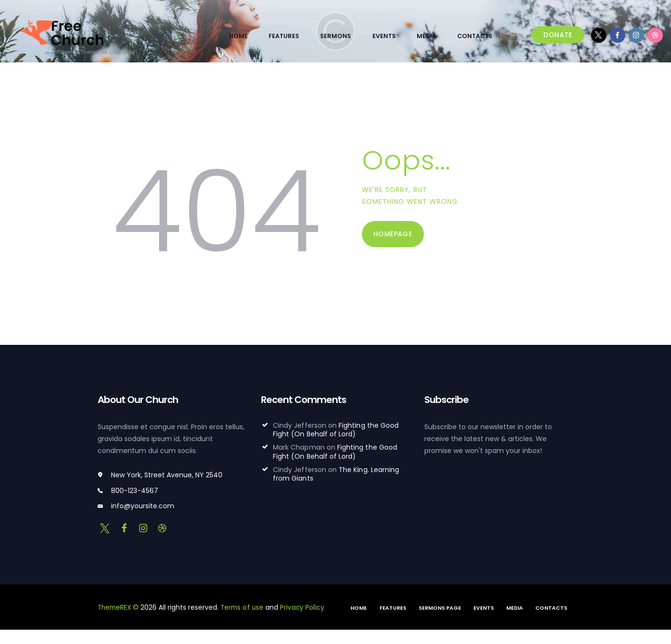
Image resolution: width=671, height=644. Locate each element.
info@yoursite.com (143, 506)
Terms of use (245, 607)
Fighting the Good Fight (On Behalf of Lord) (335, 430)
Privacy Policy (306, 607)
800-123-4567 (135, 490)
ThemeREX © (119, 607)
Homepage (393, 234)
